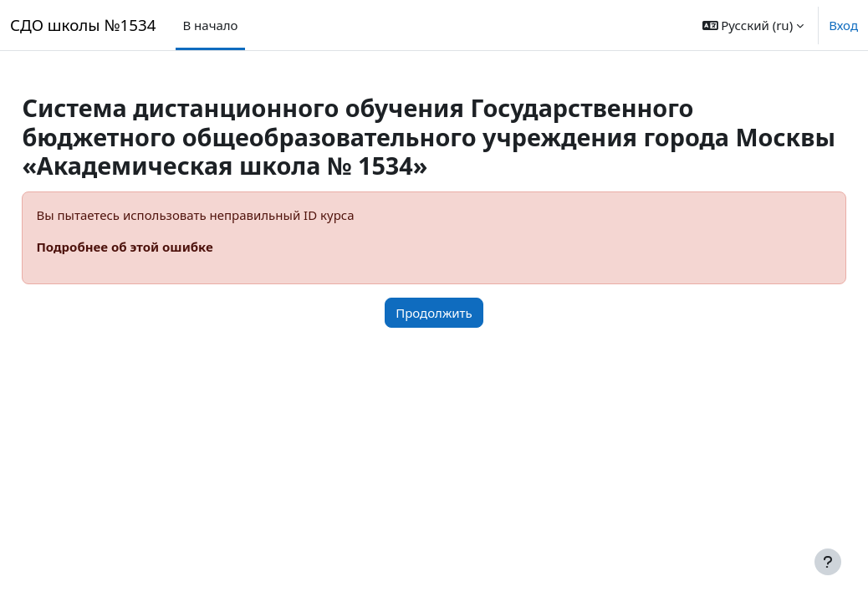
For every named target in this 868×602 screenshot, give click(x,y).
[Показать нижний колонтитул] (828, 562)
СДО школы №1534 (83, 25)
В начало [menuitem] (210, 25)
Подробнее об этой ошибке (162, 247)
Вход (843, 25)
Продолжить (434, 313)
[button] (753, 25)
